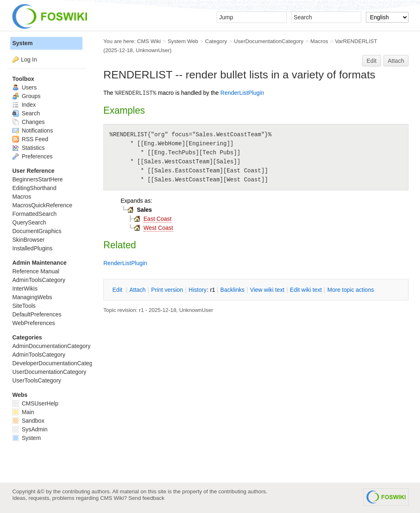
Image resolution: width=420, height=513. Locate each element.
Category (216, 41)
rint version (167, 290)
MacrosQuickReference (42, 205)
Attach (396, 61)
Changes (29, 122)
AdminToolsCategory (39, 280)
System (23, 43)
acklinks (232, 290)
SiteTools (24, 306)
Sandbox (28, 421)
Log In (29, 60)
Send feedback (146, 498)
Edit (372, 61)
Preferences (32, 156)
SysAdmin (30, 429)
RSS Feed (30, 139)
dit (118, 290)
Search (26, 113)
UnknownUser (153, 50)
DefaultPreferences (37, 314)
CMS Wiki (149, 41)
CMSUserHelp (35, 403)
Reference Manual (36, 271)
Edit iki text (306, 290)
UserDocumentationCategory (269, 41)
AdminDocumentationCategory (51, 346)
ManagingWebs (32, 297)
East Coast (157, 219)
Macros (319, 41)
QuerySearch (29, 222)
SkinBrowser (29, 240)
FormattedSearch (34, 214)
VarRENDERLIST (356, 41)
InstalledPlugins (32, 248)
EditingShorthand (34, 188)
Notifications (33, 131)
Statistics (29, 148)
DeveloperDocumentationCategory (56, 363)
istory (198, 290)
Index (24, 105)
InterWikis (25, 289)
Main (23, 412)
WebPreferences (34, 323)
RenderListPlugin (242, 93)
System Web (183, 41)
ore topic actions (351, 290)
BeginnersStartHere (38, 179)
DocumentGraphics (37, 231)
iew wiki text (267, 290)
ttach (137, 290)
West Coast (158, 228)
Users (24, 87)
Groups (26, 96)
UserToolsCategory (37, 380)
